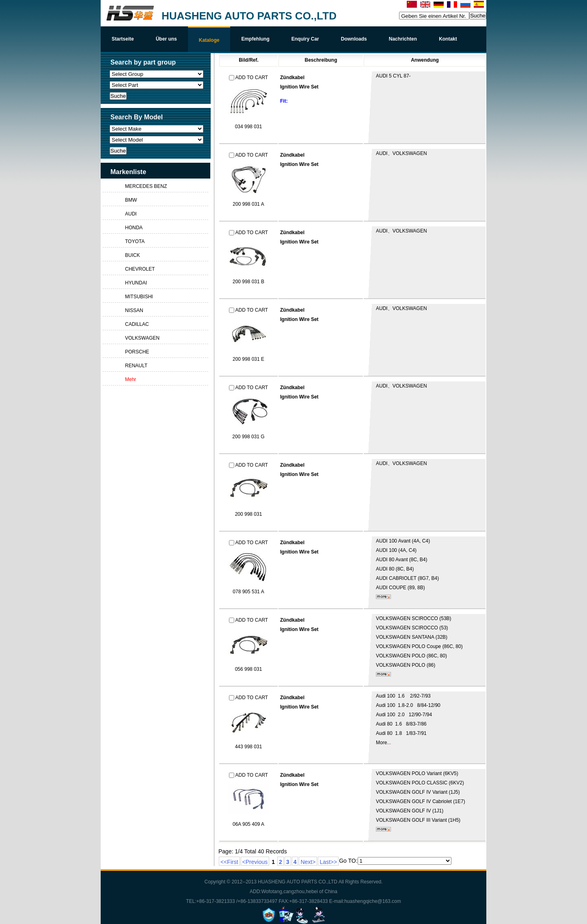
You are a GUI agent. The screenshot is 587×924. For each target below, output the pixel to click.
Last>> (328, 862)
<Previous (255, 862)
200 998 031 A (248, 204)
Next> (308, 862)
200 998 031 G (248, 437)
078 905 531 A (248, 592)
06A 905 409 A (248, 824)
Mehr (131, 379)
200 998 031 (249, 514)
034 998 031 (249, 127)
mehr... (383, 597)
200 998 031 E (248, 359)
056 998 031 (249, 669)
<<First (229, 862)
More (381, 743)
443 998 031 (249, 747)
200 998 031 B (248, 282)
